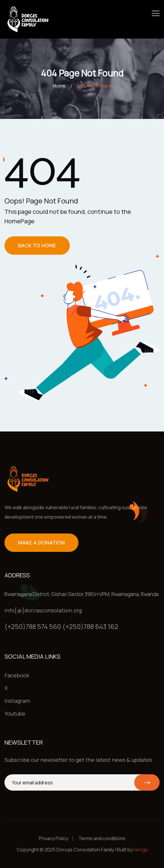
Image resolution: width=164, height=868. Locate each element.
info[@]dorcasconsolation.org (43, 610)
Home (59, 86)
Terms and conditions (102, 838)
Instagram (17, 701)
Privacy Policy (54, 838)
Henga (141, 850)
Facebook (17, 675)
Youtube (15, 713)
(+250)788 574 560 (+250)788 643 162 (61, 627)
